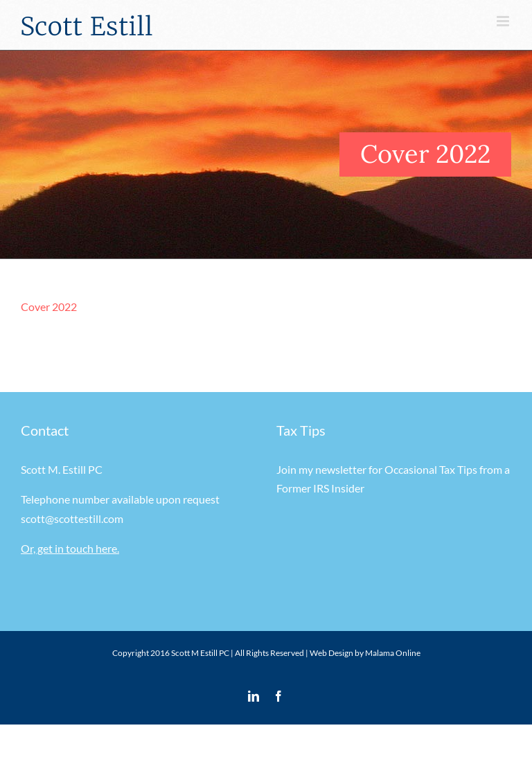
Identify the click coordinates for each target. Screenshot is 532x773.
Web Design (331, 653)
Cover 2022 (49, 306)
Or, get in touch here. (70, 548)
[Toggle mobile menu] (504, 21)
